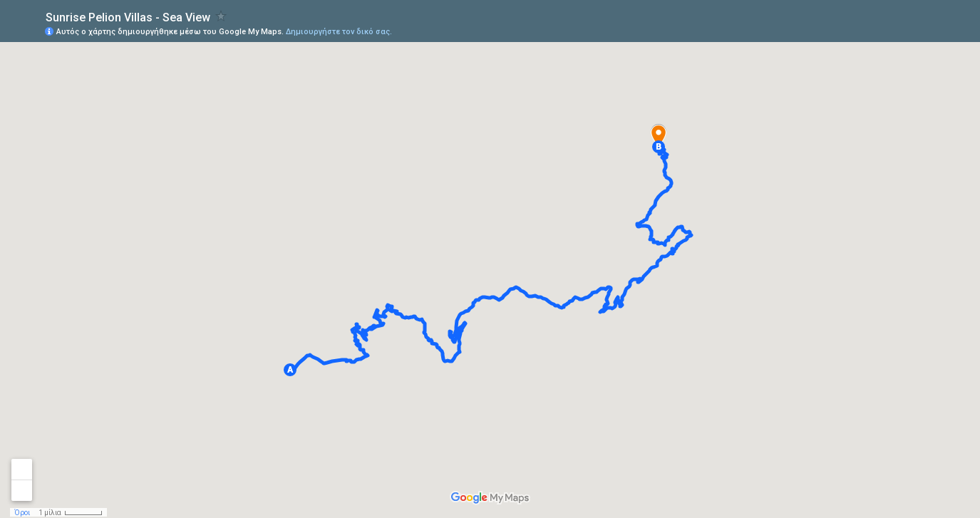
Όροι (22, 513)
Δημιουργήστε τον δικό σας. (339, 32)
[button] (290, 370)
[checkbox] (221, 16)
